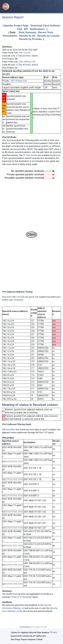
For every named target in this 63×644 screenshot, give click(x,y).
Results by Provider (30, 39)
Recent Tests (46, 32)
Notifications (37, 29)
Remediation (10, 36)
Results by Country (49, 36)
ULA (25, 81)
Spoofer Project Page (16, 26)
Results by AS (27, 36)
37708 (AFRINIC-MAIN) (27, 56)
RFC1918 (15, 81)
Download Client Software (45, 26)
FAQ (20, 29)
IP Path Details (30, 155)
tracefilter (11, 430)
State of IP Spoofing (21, 597)
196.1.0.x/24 (25, 53)
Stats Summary (27, 32)
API (26, 29)
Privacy (53, 632)
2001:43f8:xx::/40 (27, 62)
